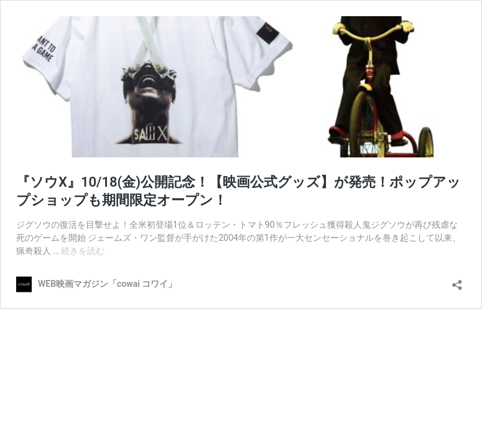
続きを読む (83, 251)
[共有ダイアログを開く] (457, 281)
